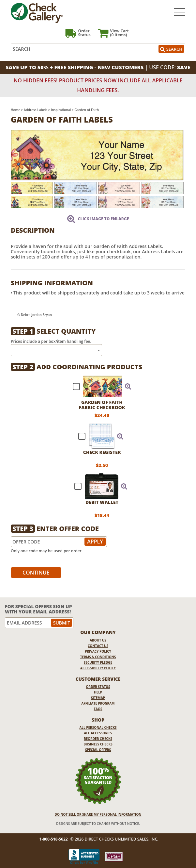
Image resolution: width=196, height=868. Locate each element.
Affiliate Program (98, 703)
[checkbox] (99, 386)
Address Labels (36, 110)
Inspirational (61, 110)
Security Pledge (98, 662)
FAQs (98, 709)
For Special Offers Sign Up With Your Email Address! (38, 609)
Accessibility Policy (98, 668)
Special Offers (98, 750)
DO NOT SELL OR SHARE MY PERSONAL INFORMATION (98, 814)
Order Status (98, 687)
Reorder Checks (98, 739)
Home (15, 110)
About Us (98, 640)
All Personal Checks (98, 727)
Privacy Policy (98, 651)
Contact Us (98, 646)
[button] (128, 386)
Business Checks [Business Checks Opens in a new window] (98, 744)
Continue (36, 573)
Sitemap (98, 698)
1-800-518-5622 (54, 839)
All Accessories (98, 733)
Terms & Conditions (98, 657)
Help (98, 692)
